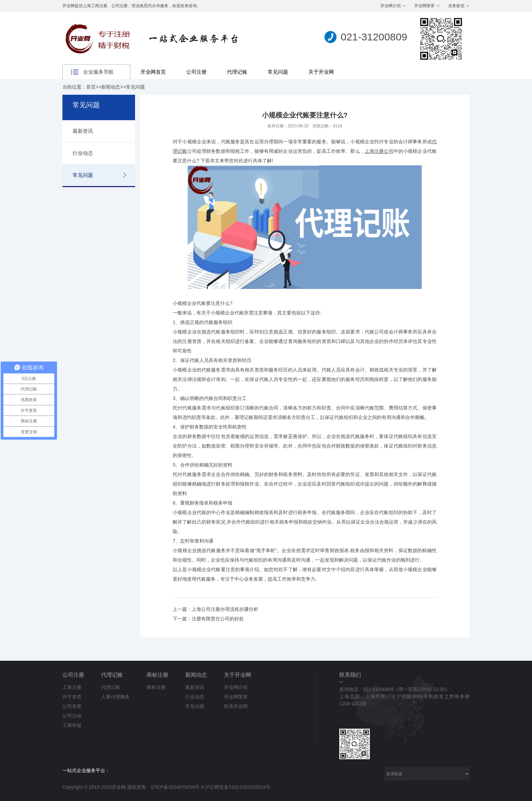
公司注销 (72, 716)
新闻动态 (111, 87)
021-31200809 (374, 37)
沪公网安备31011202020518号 (238, 787)
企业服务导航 (98, 72)
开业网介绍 (391, 6)
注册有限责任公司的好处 (218, 619)
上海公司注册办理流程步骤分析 (225, 609)
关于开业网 (321, 72)
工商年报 (72, 725)
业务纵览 (456, 6)
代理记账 (237, 72)
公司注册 (196, 72)
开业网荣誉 (424, 6)
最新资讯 (83, 131)
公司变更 (72, 706)
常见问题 (278, 72)
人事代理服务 (115, 697)
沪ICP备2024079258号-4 (177, 787)
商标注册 (157, 675)
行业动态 (83, 153)
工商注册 (72, 687)
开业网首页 (153, 72)
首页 (91, 87)
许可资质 (72, 697)
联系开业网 (236, 706)
